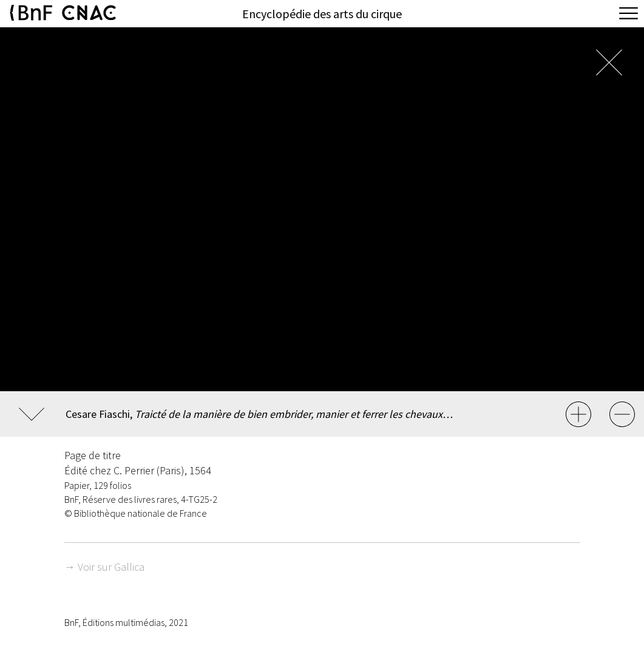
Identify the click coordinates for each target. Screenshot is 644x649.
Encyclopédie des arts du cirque (322, 14)
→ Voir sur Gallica (104, 567)
